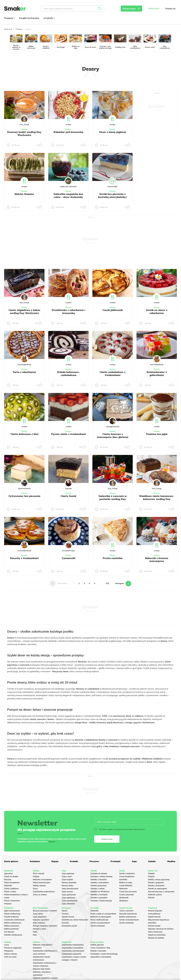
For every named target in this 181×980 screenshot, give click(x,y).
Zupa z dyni (67, 877)
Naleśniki (8, 886)
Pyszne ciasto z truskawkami (69, 434)
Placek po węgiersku (13, 948)
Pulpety (36, 877)
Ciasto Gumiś (68, 496)
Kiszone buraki (154, 926)
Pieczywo (94, 861)
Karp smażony (39, 923)
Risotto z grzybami (156, 883)
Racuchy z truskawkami (24, 558)
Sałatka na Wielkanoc (100, 892)
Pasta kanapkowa (12, 883)
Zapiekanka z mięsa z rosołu (74, 957)
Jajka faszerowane (12, 911)
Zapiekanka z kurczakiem (73, 948)
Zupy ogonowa (68, 874)
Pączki (64, 911)
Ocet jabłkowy (154, 914)
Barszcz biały (67, 886)
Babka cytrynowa (12, 926)
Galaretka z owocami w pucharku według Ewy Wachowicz (113, 499)
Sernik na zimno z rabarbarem (157, 312)
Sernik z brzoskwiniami (100, 923)
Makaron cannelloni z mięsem (45, 978)
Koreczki (65, 923)
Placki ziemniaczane (42, 883)
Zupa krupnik (67, 880)
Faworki (65, 914)
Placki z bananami (12, 901)
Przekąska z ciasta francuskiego (104, 954)
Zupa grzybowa (40, 917)
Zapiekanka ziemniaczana (73, 951)
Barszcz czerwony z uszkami (45, 911)
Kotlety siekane (39, 886)
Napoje (55, 861)
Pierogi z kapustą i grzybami (45, 926)
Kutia (35, 932)
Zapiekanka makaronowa (44, 892)
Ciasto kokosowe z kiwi (24, 434)
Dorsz (35, 889)
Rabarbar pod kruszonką (68, 132)
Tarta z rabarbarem (24, 372)
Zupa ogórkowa (68, 898)
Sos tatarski (9, 932)
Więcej (51, 842)
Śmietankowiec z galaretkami (157, 374)
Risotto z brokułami (156, 886)
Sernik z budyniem (127, 874)
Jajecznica (8, 874)
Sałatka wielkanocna (13, 935)
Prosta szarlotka (113, 558)
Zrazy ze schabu (40, 895)
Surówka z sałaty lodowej (101, 877)
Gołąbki (151, 874)
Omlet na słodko (11, 877)
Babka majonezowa (128, 917)
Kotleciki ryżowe (155, 895)
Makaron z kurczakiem (42, 880)
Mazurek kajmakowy (128, 914)
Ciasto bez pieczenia (128, 892)
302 (107, 583)
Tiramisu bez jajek (157, 434)
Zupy (134, 861)
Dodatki (74, 861)
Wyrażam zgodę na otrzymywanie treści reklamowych (119, 829)
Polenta (151, 898)
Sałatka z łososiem (99, 880)
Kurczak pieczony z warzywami (161, 892)
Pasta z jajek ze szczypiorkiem (103, 914)
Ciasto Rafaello (126, 886)
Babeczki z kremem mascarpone (157, 560)
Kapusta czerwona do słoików (161, 929)
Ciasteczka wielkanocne (14, 920)
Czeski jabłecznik (113, 310)
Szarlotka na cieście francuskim (75, 920)
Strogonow (9, 951)
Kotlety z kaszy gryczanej (159, 880)
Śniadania (35, 861)
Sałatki (152, 861)
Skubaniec (124, 901)
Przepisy (9, 18)
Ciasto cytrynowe (127, 895)
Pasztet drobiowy (12, 917)
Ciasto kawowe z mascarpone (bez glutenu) (113, 436)
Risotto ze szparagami (158, 889)
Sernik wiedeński (98, 926)
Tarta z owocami (126, 911)
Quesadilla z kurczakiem (101, 957)
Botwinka (95, 911)
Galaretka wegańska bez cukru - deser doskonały (68, 196)
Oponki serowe (68, 917)
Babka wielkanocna (13, 923)
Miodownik (124, 898)
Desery (24, 129)
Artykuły (49, 18)
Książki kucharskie (29, 18)
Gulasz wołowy (11, 954)
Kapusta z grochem (41, 920)
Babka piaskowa (11, 929)
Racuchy (8, 880)
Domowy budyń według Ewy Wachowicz (24, 134)
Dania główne (11, 861)
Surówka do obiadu (99, 874)
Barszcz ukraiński (69, 883)
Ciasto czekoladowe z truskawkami (113, 374)
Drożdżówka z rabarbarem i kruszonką (68, 312)
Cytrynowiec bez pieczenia (24, 496)
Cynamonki (69, 558)
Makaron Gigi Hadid (41, 969)
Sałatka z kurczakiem (100, 883)
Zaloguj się (170, 8)
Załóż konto (154, 8)
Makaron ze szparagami (101, 917)
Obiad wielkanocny (12, 914)
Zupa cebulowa (68, 904)
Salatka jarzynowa (98, 886)
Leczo (7, 945)
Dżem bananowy (155, 932)
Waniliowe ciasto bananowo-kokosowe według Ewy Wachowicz (157, 499)
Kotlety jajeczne (97, 945)
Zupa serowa (67, 892)
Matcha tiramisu (24, 194)
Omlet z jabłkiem (11, 889)
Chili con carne (10, 957)
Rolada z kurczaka (98, 951)
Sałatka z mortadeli (99, 895)
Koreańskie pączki (69, 926)
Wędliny (171, 861)
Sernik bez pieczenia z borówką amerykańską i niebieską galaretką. (112, 197)
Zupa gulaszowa (69, 895)
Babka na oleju (126, 883)
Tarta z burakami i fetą (100, 948)
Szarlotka (123, 880)
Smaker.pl (8, 29)
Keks (35, 935)
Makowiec (124, 889)
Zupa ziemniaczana (70, 889)
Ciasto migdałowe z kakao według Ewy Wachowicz (24, 312)
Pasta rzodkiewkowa (99, 920)
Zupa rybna (38, 914)
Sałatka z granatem (99, 898)
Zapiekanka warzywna (71, 954)
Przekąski (115, 861)
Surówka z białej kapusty (101, 901)
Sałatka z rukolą (97, 889)
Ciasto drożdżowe (127, 877)
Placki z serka (10, 892)
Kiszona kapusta (155, 911)
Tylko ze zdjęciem (22, 82)
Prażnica (8, 904)
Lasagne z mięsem (70, 960)
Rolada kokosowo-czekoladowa (68, 374)
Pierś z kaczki (39, 874)
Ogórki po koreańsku (157, 935)
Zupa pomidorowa (70, 901)
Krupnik (151, 877)
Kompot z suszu (39, 929)
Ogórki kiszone (154, 917)
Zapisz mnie (107, 839)
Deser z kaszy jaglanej (112, 132)
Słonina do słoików (156, 938)
